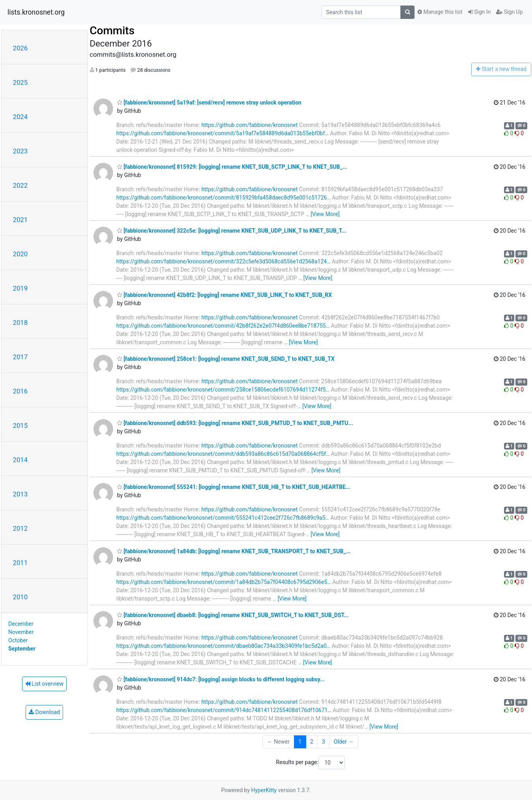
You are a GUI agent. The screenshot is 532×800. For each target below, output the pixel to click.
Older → (344, 742)
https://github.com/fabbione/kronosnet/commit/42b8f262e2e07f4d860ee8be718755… (223, 326)
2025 (20, 82)
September (22, 649)
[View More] (325, 214)
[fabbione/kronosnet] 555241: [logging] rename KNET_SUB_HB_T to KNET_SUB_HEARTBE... (234, 487)
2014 (20, 460)
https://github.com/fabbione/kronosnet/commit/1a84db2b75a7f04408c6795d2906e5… (224, 582)
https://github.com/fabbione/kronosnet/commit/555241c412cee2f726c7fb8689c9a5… (223, 518)
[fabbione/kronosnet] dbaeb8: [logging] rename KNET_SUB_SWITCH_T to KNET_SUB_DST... (233, 615)
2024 (20, 117)
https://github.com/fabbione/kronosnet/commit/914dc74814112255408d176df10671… (224, 710)
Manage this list (440, 12)
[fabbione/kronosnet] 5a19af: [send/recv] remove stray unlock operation (209, 103)
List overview (45, 684)
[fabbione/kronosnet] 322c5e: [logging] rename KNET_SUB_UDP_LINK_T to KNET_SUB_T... (232, 231)
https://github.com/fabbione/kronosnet (249, 125)
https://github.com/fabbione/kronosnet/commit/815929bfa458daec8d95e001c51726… (223, 198)
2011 (20, 563)
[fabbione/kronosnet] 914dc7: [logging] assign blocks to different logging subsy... (221, 679)
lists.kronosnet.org (36, 12)
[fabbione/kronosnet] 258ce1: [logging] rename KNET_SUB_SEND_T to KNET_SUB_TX (226, 359)
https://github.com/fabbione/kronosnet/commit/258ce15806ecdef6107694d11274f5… (223, 390)
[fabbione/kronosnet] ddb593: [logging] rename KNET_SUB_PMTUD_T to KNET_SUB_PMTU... (235, 423)
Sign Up (509, 12)
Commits (112, 31)
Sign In (480, 12)
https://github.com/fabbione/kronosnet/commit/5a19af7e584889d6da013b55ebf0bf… (222, 133)
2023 (20, 151)
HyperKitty (264, 790)
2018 (20, 323)
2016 (20, 391)
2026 (20, 48)
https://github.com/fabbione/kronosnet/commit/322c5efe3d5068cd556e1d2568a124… (223, 261)
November (21, 632)
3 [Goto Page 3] (324, 742)
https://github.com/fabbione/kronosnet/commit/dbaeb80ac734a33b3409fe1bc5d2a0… (223, 646)
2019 (20, 288)
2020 (20, 254)
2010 (20, 597)
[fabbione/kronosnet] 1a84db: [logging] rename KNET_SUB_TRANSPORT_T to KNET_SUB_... (234, 551)
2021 (20, 220)
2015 (20, 425)
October (18, 640)
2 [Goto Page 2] (312, 742)
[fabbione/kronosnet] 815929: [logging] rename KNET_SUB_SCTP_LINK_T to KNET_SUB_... (232, 167)
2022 (20, 185)
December (21, 624)
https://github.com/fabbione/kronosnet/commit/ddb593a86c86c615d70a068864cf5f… (223, 454)
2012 (20, 528)
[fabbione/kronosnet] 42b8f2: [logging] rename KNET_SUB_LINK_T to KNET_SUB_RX (224, 295)
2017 (20, 357)
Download (44, 712)
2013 (20, 494)
